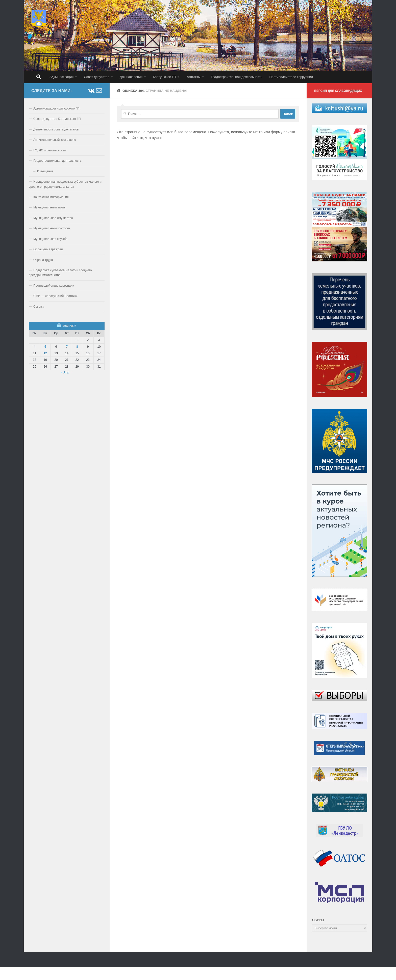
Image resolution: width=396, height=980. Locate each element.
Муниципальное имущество (53, 218)
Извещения (45, 171)
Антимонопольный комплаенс (55, 140)
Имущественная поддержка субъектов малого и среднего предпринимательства (65, 184)
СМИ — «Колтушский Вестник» (56, 296)
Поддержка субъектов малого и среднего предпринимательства (60, 273)
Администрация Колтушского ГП (56, 108)
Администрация (61, 77)
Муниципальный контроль (52, 228)
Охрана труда (43, 260)
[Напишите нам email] (99, 91)
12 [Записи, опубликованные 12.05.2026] (45, 353)
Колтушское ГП (164, 77)
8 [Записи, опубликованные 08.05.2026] (77, 347)
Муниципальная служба (50, 239)
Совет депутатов (96, 77)
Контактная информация (51, 197)
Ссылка (39, 307)
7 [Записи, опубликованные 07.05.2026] (67, 347)
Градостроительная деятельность (237, 77)
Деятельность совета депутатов (56, 129)
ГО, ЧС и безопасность (50, 150)
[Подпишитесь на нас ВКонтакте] (91, 91)
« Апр (65, 372)
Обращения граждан (48, 249)
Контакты (193, 77)
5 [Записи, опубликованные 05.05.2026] (45, 347)
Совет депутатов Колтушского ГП (57, 119)
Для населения (131, 77)
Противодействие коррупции (291, 77)
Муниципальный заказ (49, 207)
